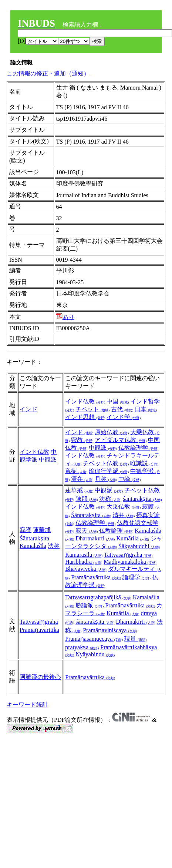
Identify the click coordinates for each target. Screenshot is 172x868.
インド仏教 (85, 401)
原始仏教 (112, 432)
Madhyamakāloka (130, 562)
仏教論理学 (138, 448)
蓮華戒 (42, 530)
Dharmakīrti (95, 538)
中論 (129, 479)
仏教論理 (116, 531)
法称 (54, 546)
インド (28, 409)
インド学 (124, 417)
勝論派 (90, 605)
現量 (135, 639)
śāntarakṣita (142, 499)
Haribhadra (84, 562)
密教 (82, 440)
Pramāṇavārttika (96, 577)
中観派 (48, 460)
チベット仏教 (106, 463)
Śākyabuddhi (139, 546)
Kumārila (132, 538)
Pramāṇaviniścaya (110, 630)
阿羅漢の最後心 (40, 677)
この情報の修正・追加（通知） (48, 73)
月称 (106, 479)
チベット (92, 409)
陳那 (87, 499)
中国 (118, 401)
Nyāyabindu (95, 654)
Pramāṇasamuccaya (94, 639)
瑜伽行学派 (109, 471)
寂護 (26, 530)
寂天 (87, 531)
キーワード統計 (27, 705)
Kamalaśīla (33, 546)
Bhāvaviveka (86, 569)
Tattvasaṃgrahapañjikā (98, 597)
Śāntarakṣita (34, 538)
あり (65, 317)
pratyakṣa (82, 647)
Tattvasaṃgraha (128, 555)
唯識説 (144, 463)
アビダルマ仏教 (121, 440)
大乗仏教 (124, 507)
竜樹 (76, 471)
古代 (122, 409)
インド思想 (85, 417)
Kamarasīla (84, 555)
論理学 (136, 577)
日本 (146, 409)
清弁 (82, 479)
